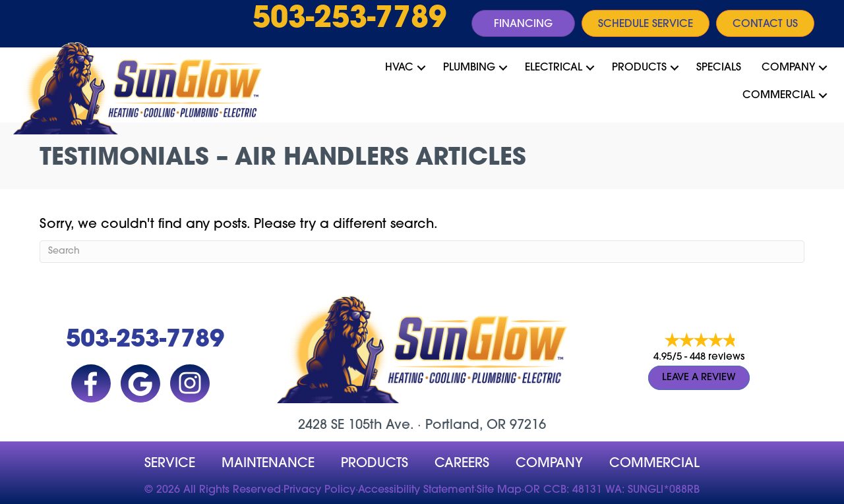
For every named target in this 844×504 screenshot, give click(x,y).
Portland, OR (466, 426)
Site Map (499, 490)
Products (639, 68)
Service (170, 464)
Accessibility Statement (416, 490)
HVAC (399, 68)
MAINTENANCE (268, 464)
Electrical (554, 68)
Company (788, 68)
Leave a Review (699, 378)
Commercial (779, 96)
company (549, 464)
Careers (462, 464)
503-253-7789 (349, 20)
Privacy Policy (319, 490)
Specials (719, 68)
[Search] (422, 252)
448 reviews (717, 357)
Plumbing (469, 68)
